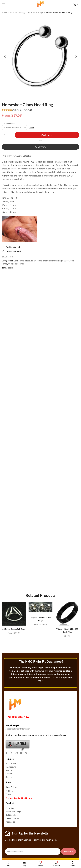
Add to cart (48, 135)
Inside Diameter (9, 123)
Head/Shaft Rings (18, 13)
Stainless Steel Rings (53, 261)
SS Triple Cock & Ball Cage (14, 629)
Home (5, 13)
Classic (9, 268)
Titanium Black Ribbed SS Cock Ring (67, 630)
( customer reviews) (22, 110)
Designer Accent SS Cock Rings (40, 619)
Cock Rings (19, 261)
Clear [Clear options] (31, 128)
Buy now (42, 147)
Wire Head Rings (36, 13)
